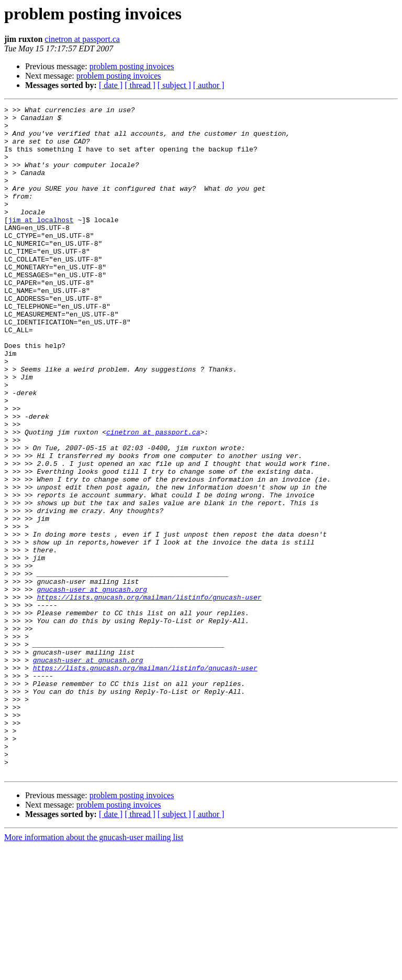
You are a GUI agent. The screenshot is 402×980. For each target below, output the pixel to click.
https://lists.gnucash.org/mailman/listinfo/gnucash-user (149, 696)
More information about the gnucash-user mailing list (94, 971)
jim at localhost (41, 243)
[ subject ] (174, 85)
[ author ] (209, 85)
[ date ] (111, 85)
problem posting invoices (132, 66)
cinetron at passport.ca (82, 39)
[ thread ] (140, 85)
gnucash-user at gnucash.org (92, 687)
